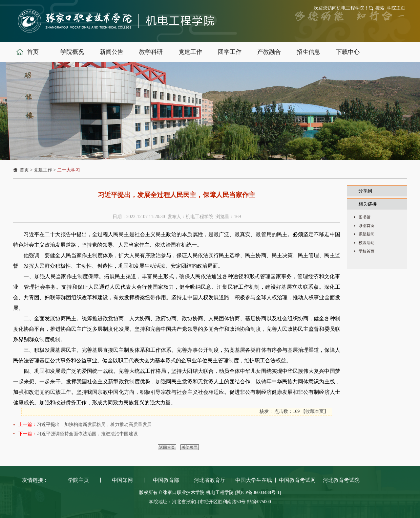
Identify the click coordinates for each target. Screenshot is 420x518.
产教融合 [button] (269, 52)
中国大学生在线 (254, 480)
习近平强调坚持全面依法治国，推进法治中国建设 (87, 434)
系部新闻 (367, 234)
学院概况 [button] (72, 52)
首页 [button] (33, 52)
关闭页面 (190, 447)
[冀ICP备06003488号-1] (258, 493)
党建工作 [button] (190, 52)
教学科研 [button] (151, 52)
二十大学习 (69, 170)
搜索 (380, 8)
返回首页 (167, 447)
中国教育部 (166, 480)
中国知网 (122, 480)
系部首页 (367, 226)
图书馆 (365, 217)
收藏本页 (315, 411)
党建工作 (43, 170)
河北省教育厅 (210, 480)
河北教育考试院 (341, 480)
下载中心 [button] (348, 52)
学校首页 (367, 251)
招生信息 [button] (308, 52)
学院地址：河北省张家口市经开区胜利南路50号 (198, 502)
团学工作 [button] (230, 52)
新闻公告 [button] (112, 52)
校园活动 (367, 243)
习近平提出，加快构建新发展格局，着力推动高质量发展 (94, 425)
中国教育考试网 (297, 480)
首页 (24, 170)
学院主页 (396, 8)
